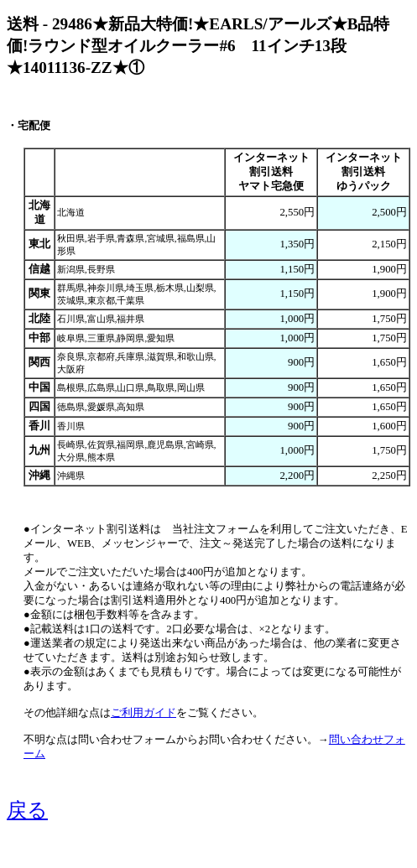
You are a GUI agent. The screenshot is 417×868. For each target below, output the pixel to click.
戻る (27, 810)
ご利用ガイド (143, 713)
